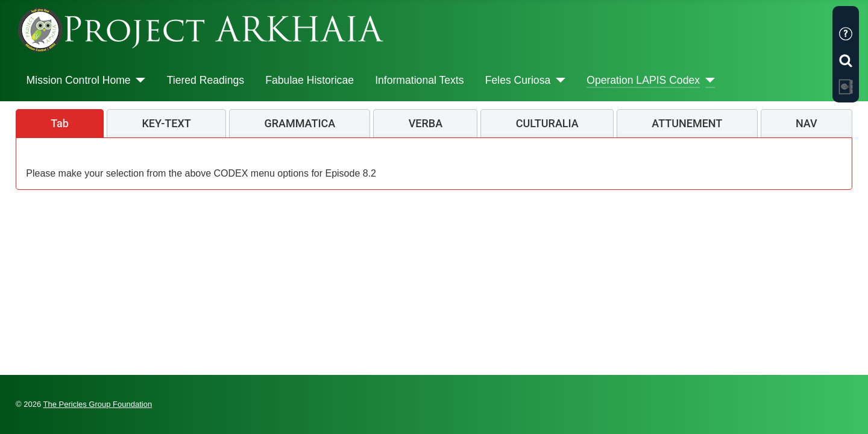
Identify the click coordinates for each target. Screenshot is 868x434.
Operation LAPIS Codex (643, 80)
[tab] (60, 124)
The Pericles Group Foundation (98, 404)
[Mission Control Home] (138, 80)
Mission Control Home (79, 80)
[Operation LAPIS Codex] (707, 80)
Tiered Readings (206, 80)
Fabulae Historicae (310, 80)
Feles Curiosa (518, 80)
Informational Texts (419, 80)
